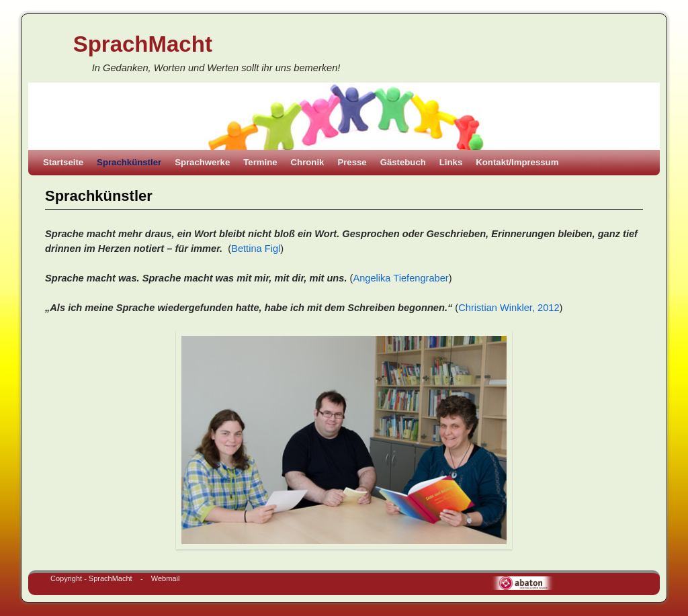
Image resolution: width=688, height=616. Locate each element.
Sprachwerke (202, 162)
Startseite (63, 162)
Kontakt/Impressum (517, 162)
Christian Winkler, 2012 (509, 308)
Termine (260, 162)
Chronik (308, 162)
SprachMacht (143, 44)
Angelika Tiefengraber (400, 278)
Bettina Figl (256, 249)
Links (451, 162)
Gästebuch (403, 162)
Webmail (166, 578)
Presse (352, 162)
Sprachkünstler (129, 162)
